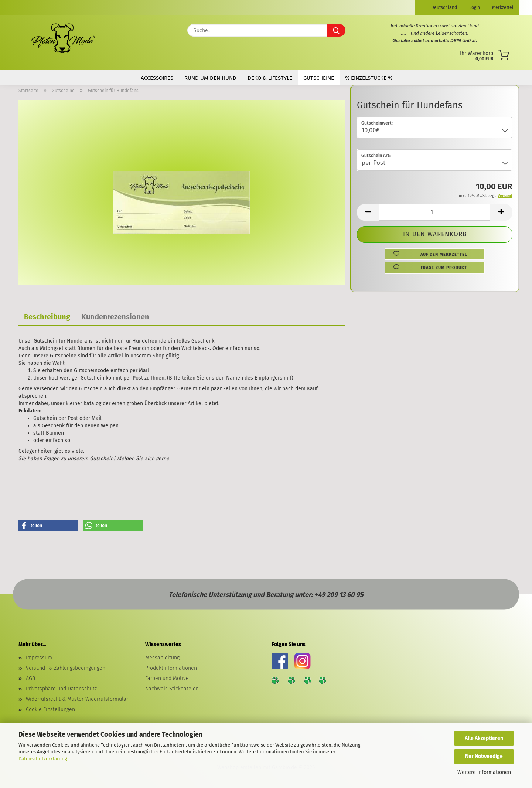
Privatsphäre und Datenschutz (61, 689)
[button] (368, 212)
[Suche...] (336, 30)
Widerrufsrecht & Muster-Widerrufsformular (77, 699)
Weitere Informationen (484, 772)
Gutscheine (319, 78)
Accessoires (157, 78)
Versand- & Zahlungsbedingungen (66, 668)
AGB (30, 678)
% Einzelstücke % (369, 78)
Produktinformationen (171, 668)
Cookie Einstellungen (50, 709)
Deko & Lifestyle (270, 78)
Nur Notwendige (484, 756)
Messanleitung (162, 658)
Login (474, 7)
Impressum (39, 658)
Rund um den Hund (210, 78)
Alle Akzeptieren (484, 738)
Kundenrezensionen (115, 317)
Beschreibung (47, 317)
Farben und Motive (167, 678)
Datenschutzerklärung (43, 759)
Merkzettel (502, 7)
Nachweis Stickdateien (172, 689)
